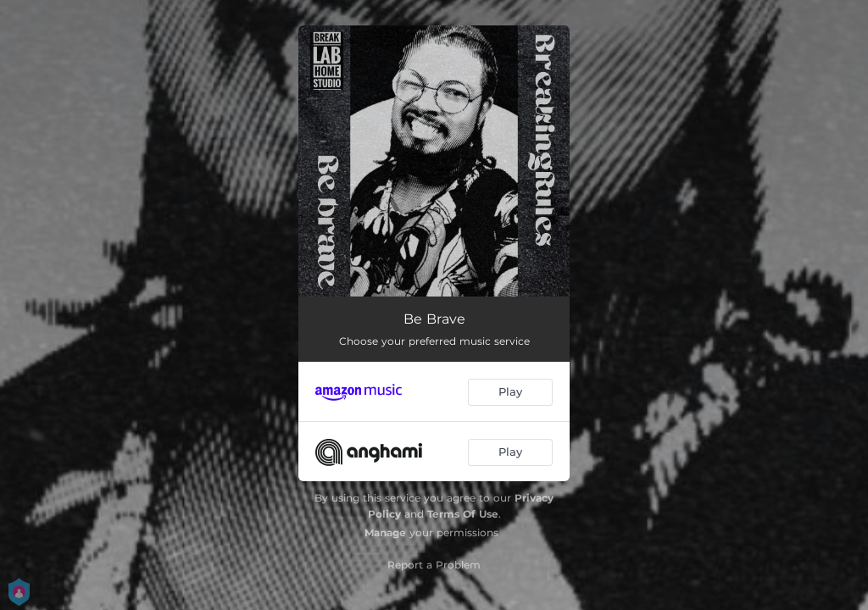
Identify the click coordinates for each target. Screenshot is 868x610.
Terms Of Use (463, 514)
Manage (385, 532)
